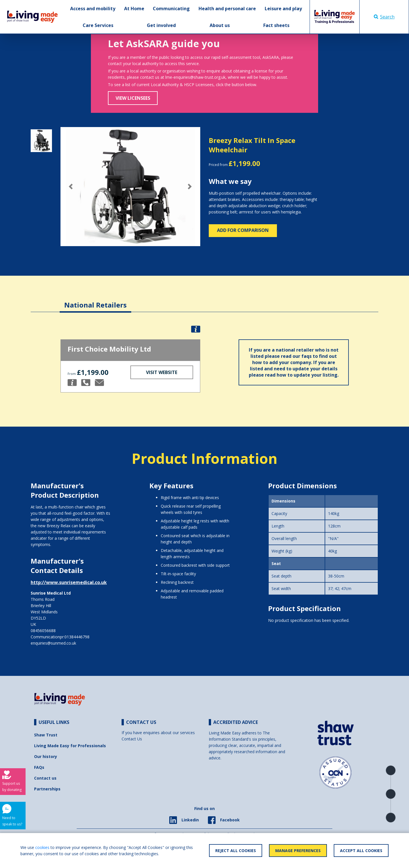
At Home (134, 9)
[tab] (95, 301)
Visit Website (162, 372)
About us (220, 25)
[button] (71, 187)
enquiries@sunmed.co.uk (53, 643)
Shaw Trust (46, 735)
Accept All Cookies (361, 851)
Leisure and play (283, 9)
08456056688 (43, 631)
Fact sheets (276, 25)
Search (384, 17)
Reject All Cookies (236, 851)
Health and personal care (227, 9)
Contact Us (132, 739)
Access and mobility (93, 9)
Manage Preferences (298, 851)
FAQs (39, 767)
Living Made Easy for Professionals (70, 746)
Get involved (161, 25)
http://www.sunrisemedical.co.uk (69, 582)
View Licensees (133, 98)
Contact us (45, 778)
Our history (46, 756)
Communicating (171, 9)
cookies (42, 847)
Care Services (98, 25)
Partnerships (47, 789)
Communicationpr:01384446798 (60, 637)
